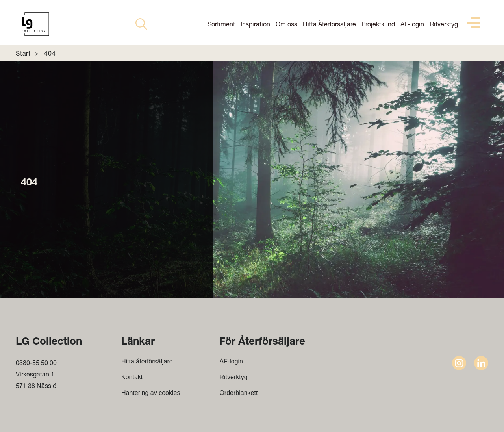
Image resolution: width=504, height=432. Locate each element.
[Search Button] (141, 24)
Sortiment (221, 24)
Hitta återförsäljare (147, 361)
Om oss (286, 24)
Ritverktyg (444, 24)
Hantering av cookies (151, 393)
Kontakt (132, 377)
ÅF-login (412, 24)
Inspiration (255, 24)
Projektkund (378, 24)
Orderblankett (238, 393)
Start (23, 53)
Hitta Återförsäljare (329, 24)
